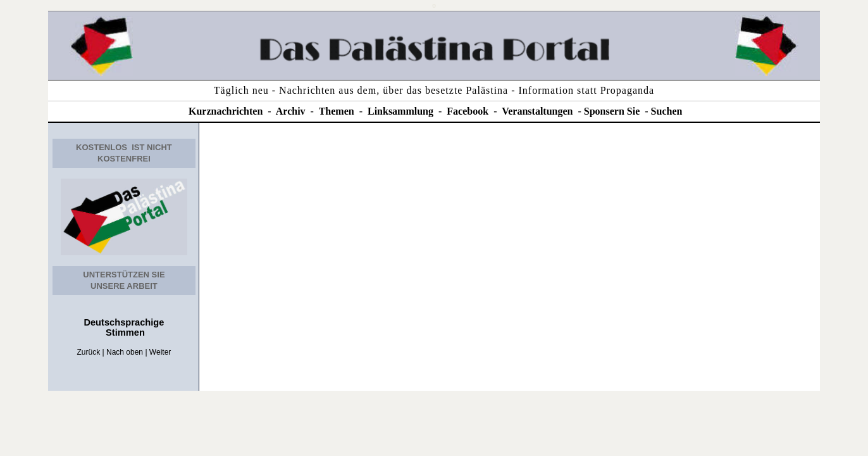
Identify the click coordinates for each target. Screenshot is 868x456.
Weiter (160, 352)
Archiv (291, 111)
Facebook (468, 111)
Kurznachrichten (226, 111)
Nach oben (125, 352)
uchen (670, 111)
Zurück (89, 352)
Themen (337, 111)
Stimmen (124, 332)
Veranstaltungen (537, 111)
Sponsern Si (610, 111)
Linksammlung (400, 111)
